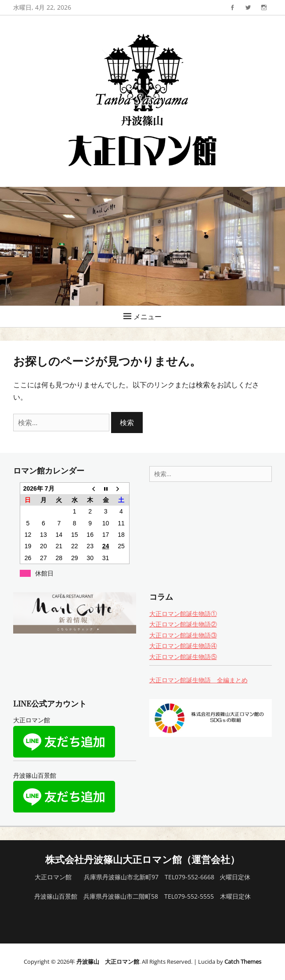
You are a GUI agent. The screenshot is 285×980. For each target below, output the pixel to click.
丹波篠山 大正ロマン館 (108, 962)
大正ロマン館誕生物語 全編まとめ (198, 680)
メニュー (148, 317)
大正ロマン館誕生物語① (183, 614)
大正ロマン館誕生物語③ (183, 635)
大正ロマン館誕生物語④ (183, 646)
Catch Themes (243, 962)
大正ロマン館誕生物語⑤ (183, 657)
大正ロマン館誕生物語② (183, 624)
